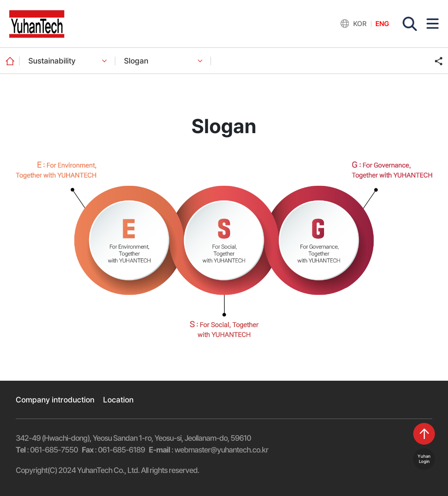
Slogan (136, 61)
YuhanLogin (424, 459)
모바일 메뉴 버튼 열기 (433, 23)
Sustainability (52, 61)
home (10, 61)
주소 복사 (438, 61)
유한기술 (37, 24)
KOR (360, 24)
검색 (410, 24)
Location (118, 400)
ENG (382, 24)
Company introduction (55, 400)
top (424, 434)
